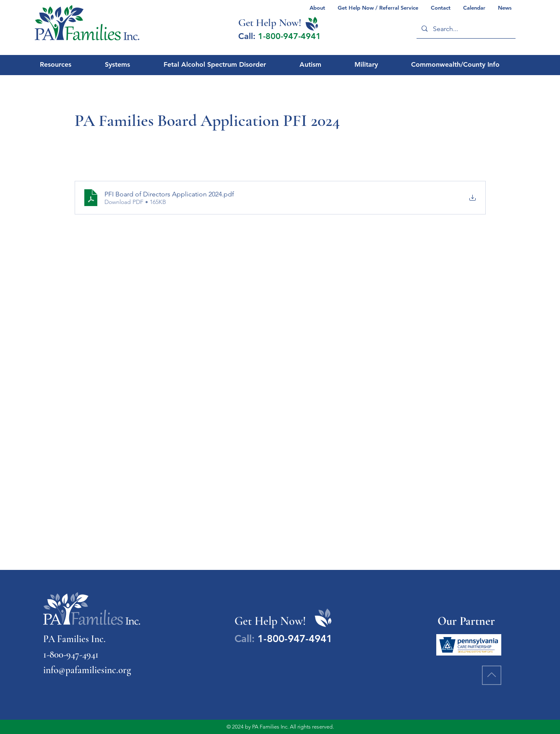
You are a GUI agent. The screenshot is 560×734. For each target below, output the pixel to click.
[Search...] (466, 29)
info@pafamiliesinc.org (87, 670)
